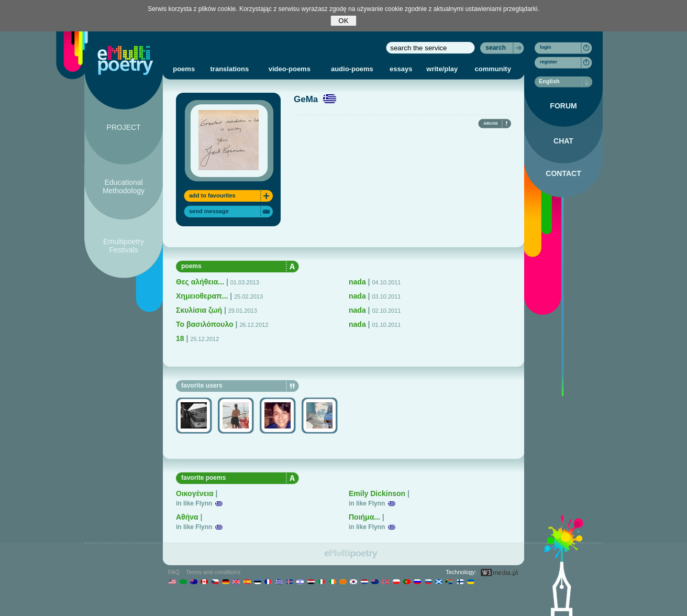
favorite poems (203, 478)
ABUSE (491, 123)
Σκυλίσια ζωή (199, 310)
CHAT (563, 141)
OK (343, 21)
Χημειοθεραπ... (202, 296)
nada (357, 282)
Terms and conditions (213, 572)
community (493, 69)
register (549, 62)
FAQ (174, 572)
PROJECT (123, 127)
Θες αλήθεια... (200, 282)
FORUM (563, 106)
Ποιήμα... (364, 517)
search (496, 48)
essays (401, 69)
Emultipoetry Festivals (124, 246)
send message (209, 211)
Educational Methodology (124, 186)
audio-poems (352, 69)
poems (184, 69)
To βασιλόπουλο (205, 324)
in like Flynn (194, 503)
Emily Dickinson (377, 493)
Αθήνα (187, 517)
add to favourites (212, 195)
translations (230, 69)
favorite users (202, 386)
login (546, 47)
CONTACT (563, 173)
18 (180, 338)
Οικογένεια (195, 493)
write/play (442, 69)
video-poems (290, 69)
